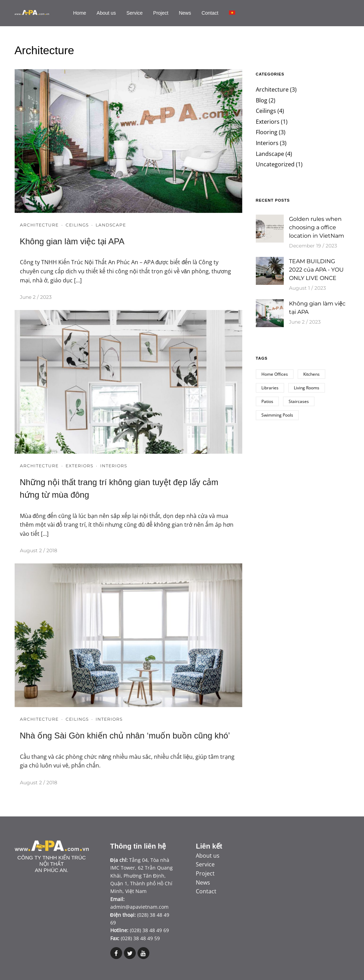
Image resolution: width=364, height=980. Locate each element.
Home (80, 13)
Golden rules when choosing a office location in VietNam (317, 227)
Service (135, 13)
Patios (267, 401)
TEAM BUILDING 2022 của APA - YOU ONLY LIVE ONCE (316, 270)
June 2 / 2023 (36, 297)
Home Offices (275, 374)
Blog (262, 100)
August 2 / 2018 (39, 550)
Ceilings (77, 225)
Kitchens (311, 374)
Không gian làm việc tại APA (72, 241)
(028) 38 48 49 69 (149, 930)
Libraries (270, 388)
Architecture (39, 225)
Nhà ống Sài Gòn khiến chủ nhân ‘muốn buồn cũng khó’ (125, 736)
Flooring (267, 132)
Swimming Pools (277, 415)
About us (106, 13)
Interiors (114, 466)
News (185, 13)
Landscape (111, 225)
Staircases (299, 401)
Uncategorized (275, 164)
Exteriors (79, 466)
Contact (210, 13)
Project (161, 13)
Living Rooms (307, 388)
